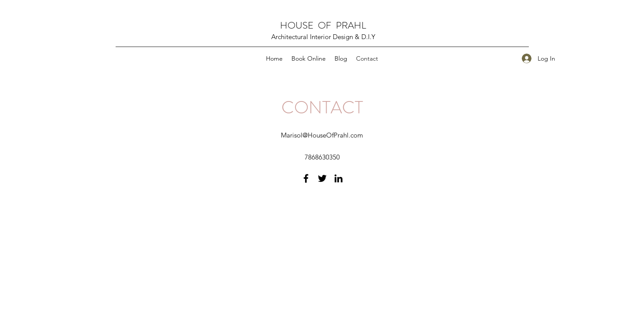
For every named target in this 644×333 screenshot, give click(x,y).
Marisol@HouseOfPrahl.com (322, 135)
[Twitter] (322, 178)
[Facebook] (306, 178)
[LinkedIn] (338, 178)
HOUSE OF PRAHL (323, 25)
